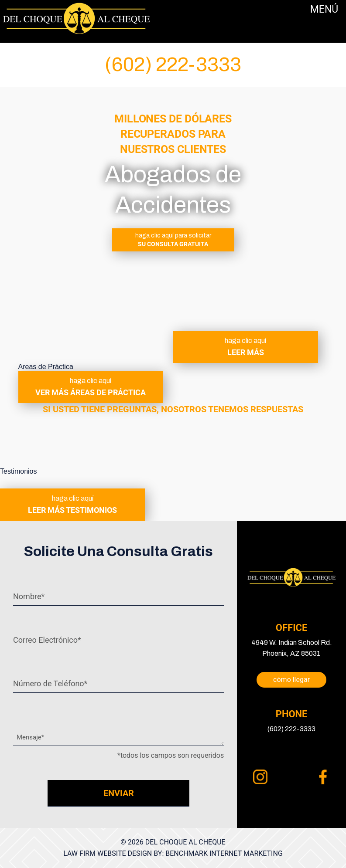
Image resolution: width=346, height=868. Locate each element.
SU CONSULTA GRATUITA (173, 240)
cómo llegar (291, 680)
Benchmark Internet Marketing (224, 853)
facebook (323, 777)
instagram (260, 777)
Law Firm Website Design (108, 853)
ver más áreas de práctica (91, 387)
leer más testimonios (72, 505)
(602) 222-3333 (173, 64)
